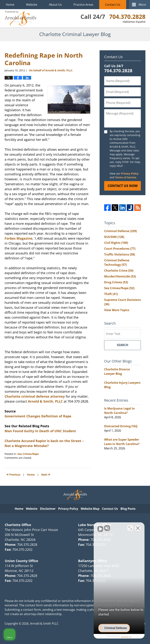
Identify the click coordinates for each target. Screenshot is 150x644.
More (142, 5)
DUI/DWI (114, 237)
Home (10, 5)
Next (46, 474)
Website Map (90, 509)
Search (122, 345)
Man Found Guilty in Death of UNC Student (40, 431)
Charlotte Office (18, 525)
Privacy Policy (130, 173)
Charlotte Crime (119, 271)
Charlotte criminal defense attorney (35, 396)
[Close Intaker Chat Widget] (138, 527)
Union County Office (21, 561)
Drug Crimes (116, 282)
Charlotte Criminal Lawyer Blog (21, 18)
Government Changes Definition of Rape (38, 416)
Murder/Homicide (120, 276)
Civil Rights (116, 243)
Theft (111, 294)
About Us (55, 5)
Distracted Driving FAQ (121, 426)
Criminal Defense (120, 231)
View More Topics (117, 310)
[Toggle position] (130, 527)
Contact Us (113, 5)
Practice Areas (83, 5)
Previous (13, 474)
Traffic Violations (120, 254)
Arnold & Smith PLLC (44, 624)
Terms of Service (126, 177)
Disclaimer (48, 509)
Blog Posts (128, 509)
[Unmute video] (85, 527)
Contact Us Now (123, 186)
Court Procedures (120, 249)
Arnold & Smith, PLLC (45, 401)
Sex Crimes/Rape (28, 454)
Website (32, 5)
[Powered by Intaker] (119, 636)
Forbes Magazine (19, 238)
